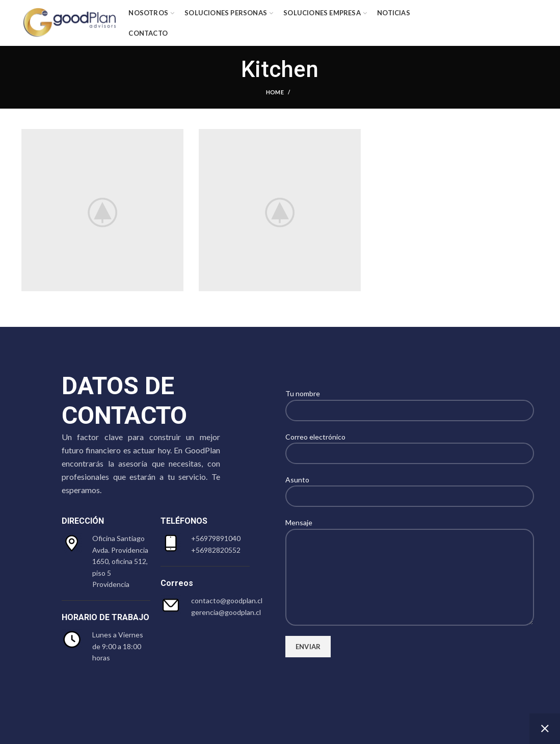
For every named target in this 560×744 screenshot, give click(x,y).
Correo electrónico (410, 445)
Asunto (410, 488)
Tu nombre (410, 401)
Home (275, 92)
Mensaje (410, 549)
